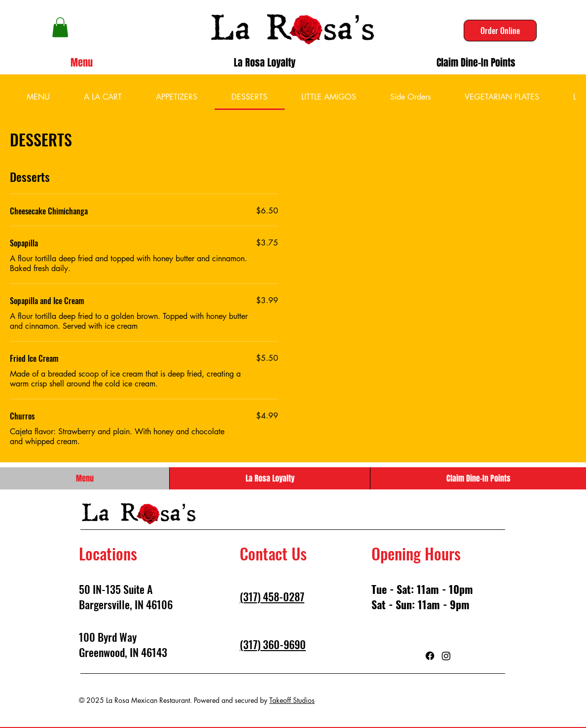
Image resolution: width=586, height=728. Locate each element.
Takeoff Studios (292, 700)
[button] (60, 27)
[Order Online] (500, 31)
